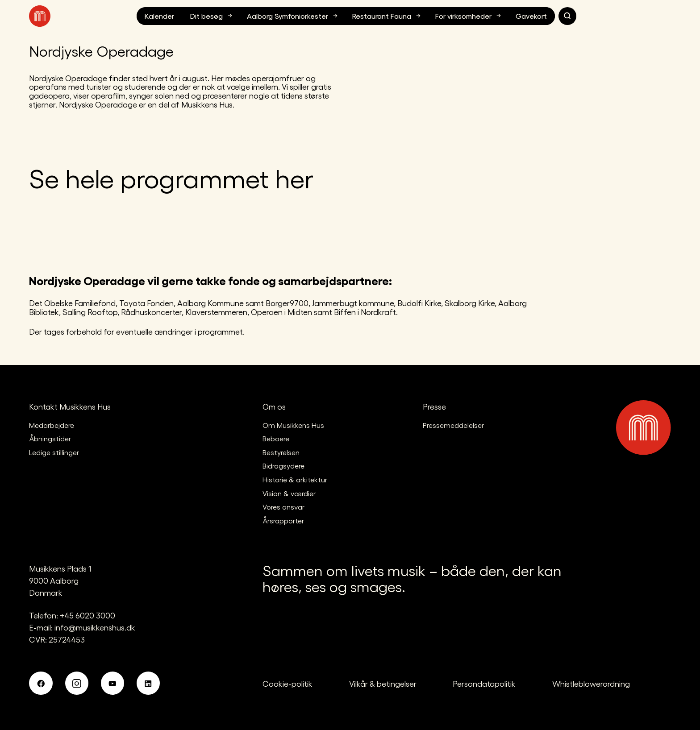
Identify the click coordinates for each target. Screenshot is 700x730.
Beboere (276, 438)
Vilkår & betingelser (383, 683)
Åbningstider (50, 438)
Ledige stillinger (54, 452)
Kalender (159, 16)
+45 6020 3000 (87, 615)
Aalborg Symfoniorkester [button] (293, 16)
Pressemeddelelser (453, 425)
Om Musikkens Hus (293, 425)
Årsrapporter (283, 521)
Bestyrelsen (281, 452)
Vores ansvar (283, 507)
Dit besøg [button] (212, 16)
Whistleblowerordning (591, 683)
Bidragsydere (283, 466)
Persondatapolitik (484, 683)
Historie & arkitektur (295, 479)
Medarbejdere (52, 425)
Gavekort (531, 16)
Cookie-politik (287, 683)
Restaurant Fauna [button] (387, 16)
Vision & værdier (289, 493)
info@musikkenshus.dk (95, 627)
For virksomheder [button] (469, 16)
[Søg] (567, 16)
